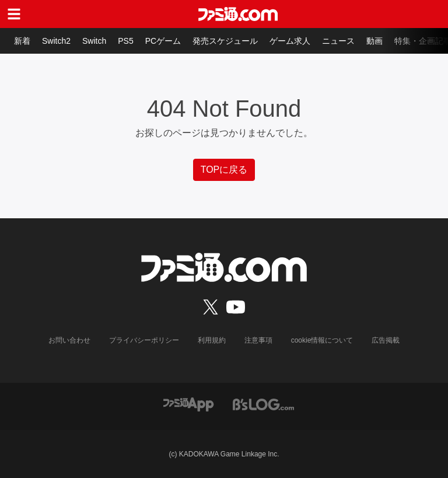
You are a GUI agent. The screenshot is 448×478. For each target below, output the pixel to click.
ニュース (338, 41)
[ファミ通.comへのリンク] (238, 14)
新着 (22, 41)
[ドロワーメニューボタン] (14, 14)
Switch (94, 41)
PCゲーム (163, 41)
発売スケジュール (225, 41)
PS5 (125, 41)
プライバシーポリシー (144, 340)
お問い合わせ (69, 340)
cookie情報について (322, 340)
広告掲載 (386, 340)
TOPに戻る (224, 170)
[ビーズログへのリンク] (263, 404)
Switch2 (56, 41)
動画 (374, 41)
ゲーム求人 (290, 41)
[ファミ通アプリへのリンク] (188, 404)
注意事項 (258, 340)
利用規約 (212, 340)
